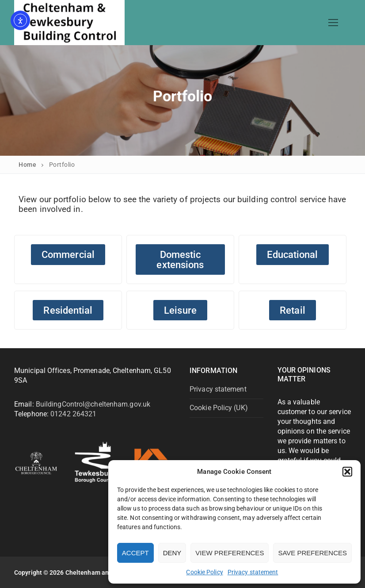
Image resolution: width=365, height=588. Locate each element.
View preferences (230, 553)
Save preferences (312, 553)
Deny (172, 553)
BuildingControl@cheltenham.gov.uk (93, 404)
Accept (135, 553)
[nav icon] (333, 23)
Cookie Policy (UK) (219, 408)
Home (27, 165)
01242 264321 (73, 414)
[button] (347, 472)
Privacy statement (253, 572)
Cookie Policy (204, 572)
